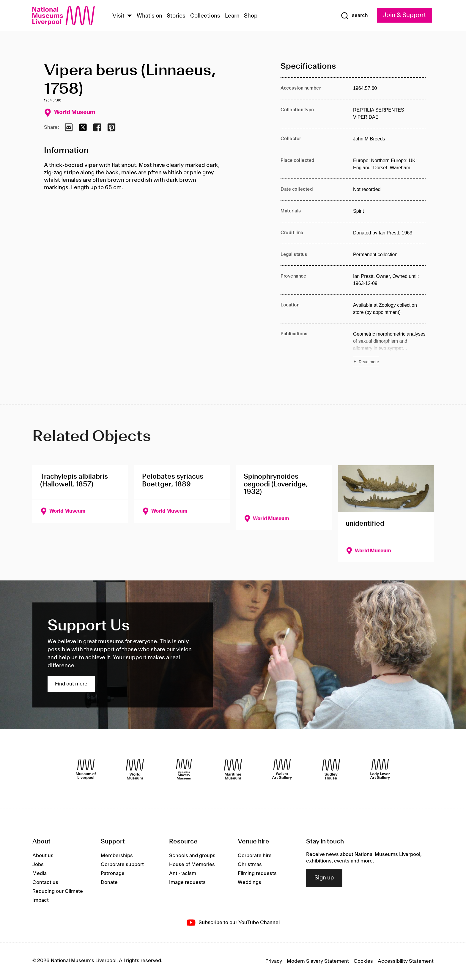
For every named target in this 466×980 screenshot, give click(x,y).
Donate (109, 882)
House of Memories (192, 865)
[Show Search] (354, 16)
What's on (149, 16)
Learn (232, 16)
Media (40, 873)
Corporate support (122, 865)
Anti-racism (183, 873)
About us (43, 856)
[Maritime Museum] (233, 769)
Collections (205, 16)
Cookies (363, 961)
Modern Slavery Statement (318, 961)
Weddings (249, 882)
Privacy (274, 961)
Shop (251, 16)
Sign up (324, 878)
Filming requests (257, 873)
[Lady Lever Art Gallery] (380, 769)
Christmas (250, 865)
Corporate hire (255, 856)
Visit (118, 16)
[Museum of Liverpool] (86, 769)
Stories (176, 16)
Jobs (38, 865)
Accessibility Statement (406, 961)
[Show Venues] (130, 16)
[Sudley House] (331, 769)
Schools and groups (192, 856)
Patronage (113, 873)
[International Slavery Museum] (184, 769)
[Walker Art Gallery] (282, 769)
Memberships (117, 856)
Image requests (187, 882)
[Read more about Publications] (389, 349)
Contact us (45, 882)
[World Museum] (135, 769)
